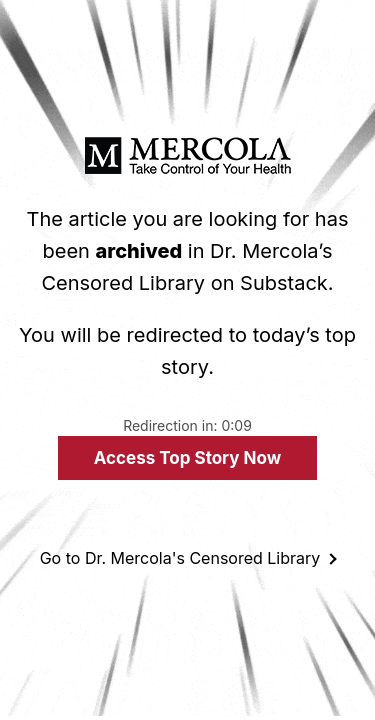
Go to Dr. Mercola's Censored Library (180, 558)
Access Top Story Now (187, 458)
